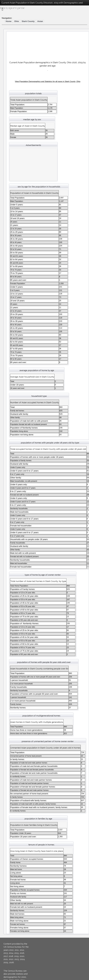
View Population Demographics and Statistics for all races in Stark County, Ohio (48, 81)
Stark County (28, 21)
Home (9, 21)
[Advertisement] (48, 45)
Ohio (17, 21)
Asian (40, 21)
